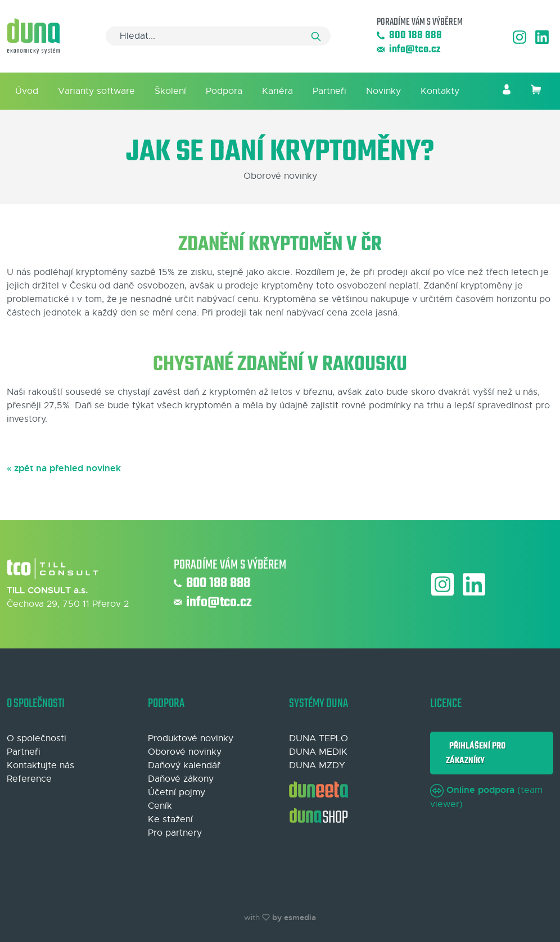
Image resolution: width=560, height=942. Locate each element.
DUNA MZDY (317, 765)
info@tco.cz (408, 50)
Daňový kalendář (184, 765)
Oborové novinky (185, 752)
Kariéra (277, 91)
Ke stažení (170, 819)
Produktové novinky (191, 738)
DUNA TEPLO (319, 738)
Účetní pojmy (177, 792)
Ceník (160, 806)
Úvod (27, 91)
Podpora (224, 91)
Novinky (383, 91)
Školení (170, 91)
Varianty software (96, 91)
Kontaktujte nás (40, 765)
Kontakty (440, 91)
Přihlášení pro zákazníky (476, 753)
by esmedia (294, 917)
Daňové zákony (181, 779)
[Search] (218, 36)
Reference (29, 779)
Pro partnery (175, 833)
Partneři (329, 91)
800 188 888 (409, 36)
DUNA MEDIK (318, 752)
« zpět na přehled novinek (64, 468)
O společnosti (37, 738)
